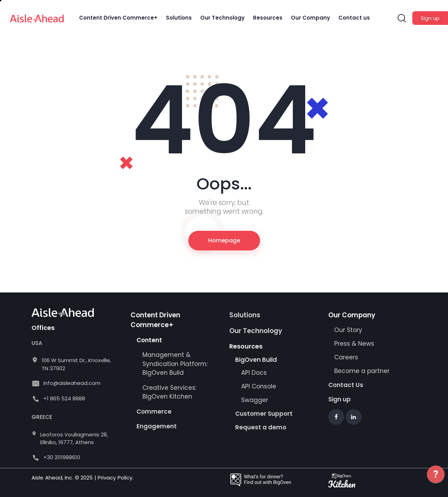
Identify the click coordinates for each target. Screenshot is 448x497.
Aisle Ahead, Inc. (52, 478)
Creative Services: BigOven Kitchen (169, 392)
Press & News (354, 344)
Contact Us (346, 385)
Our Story (348, 330)
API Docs (254, 373)
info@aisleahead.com (72, 383)
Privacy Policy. (116, 478)
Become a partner (363, 371)
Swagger (255, 400)
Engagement (157, 426)
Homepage (224, 240)
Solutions (245, 315)
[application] (436, 479)
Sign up (339, 399)
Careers (346, 357)
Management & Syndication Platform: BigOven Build (175, 364)
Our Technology (256, 331)
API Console (259, 386)
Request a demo (261, 427)
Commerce (154, 412)
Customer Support (264, 414)
